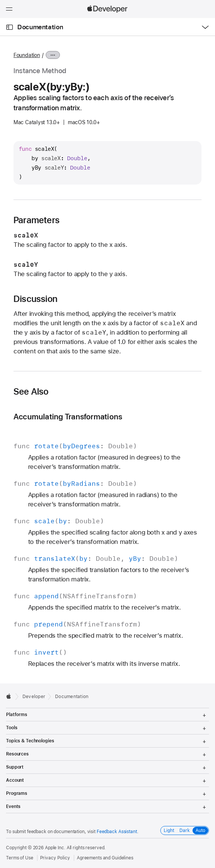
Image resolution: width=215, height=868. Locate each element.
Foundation (27, 55)
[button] (0, 0)
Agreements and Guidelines (105, 858)
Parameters (37, 220)
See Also (31, 392)
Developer (34, 697)
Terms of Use (20, 858)
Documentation (40, 27)
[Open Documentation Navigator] (10, 27)
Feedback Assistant (117, 832)
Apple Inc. (55, 848)
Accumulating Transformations (68, 417)
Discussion (35, 299)
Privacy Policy (55, 858)
